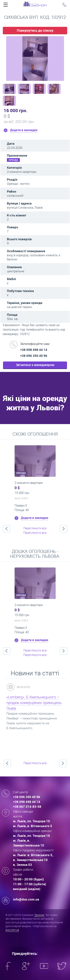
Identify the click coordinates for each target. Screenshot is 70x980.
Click (6, 6)
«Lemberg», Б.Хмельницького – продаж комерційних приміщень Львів (34, 703)
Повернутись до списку (35, 30)
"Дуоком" (39, 915)
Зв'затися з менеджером (35, 365)
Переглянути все (35, 528)
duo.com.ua (12, 930)
